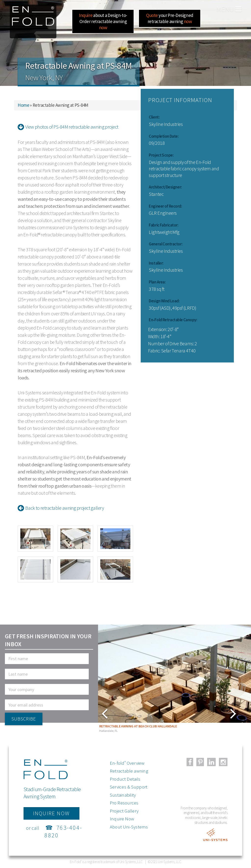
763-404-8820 (63, 831)
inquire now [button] (52, 813)
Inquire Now (122, 819)
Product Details (125, 779)
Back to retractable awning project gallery (61, 508)
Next (105, 713)
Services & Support (129, 787)
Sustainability (123, 795)
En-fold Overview (127, 763)
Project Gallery (124, 811)
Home (23, 105)
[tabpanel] (175, 680)
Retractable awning (129, 771)
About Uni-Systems (129, 827)
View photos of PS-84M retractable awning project (68, 127)
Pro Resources (124, 803)
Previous (178, 713)
